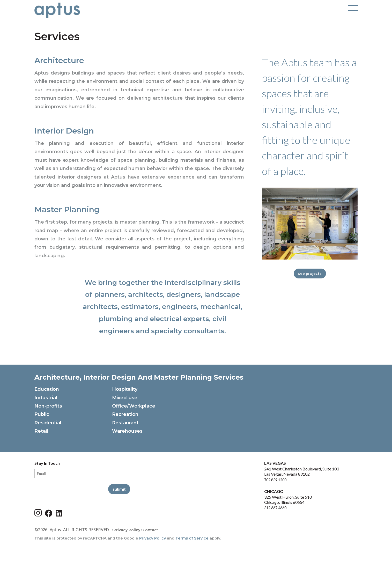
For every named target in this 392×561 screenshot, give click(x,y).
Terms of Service (192, 539)
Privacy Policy (127, 531)
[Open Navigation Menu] (353, 10)
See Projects (310, 274)
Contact (150, 531)
